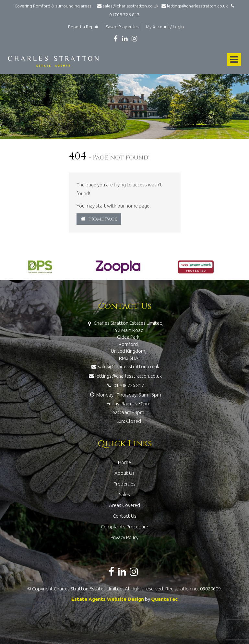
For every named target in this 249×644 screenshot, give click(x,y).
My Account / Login (165, 27)
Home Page (99, 219)
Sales (124, 494)
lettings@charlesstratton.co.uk (194, 6)
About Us (124, 473)
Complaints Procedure (124, 527)
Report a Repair (83, 27)
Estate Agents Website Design (108, 599)
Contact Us (125, 516)
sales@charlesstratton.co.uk (127, 6)
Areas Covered (124, 505)
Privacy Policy (124, 537)
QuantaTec (164, 599)
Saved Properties (122, 27)
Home (124, 462)
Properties (124, 484)
